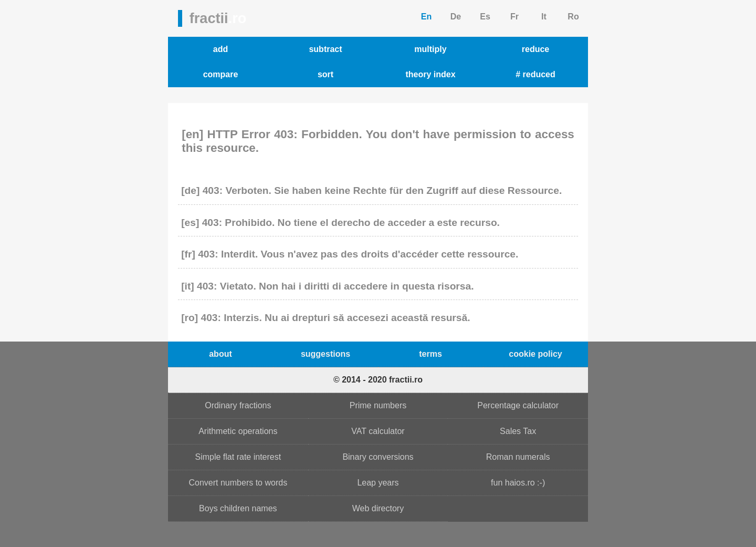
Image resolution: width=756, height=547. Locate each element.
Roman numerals (518, 457)
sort (325, 74)
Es (485, 17)
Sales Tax (518, 431)
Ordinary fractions (238, 405)
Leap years (378, 483)
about (220, 354)
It (544, 17)
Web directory (378, 508)
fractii (218, 18)
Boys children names (238, 508)
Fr (514, 17)
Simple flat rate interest (238, 457)
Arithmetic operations (238, 431)
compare (221, 74)
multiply (430, 49)
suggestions (325, 354)
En (426, 17)
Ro (573, 17)
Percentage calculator (518, 405)
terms (430, 354)
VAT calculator (378, 431)
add (220, 49)
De (456, 17)
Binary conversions (378, 457)
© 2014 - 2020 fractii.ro (378, 380)
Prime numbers (378, 405)
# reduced (535, 74)
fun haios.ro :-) (518, 483)
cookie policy (535, 354)
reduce (535, 49)
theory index (430, 74)
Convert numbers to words (238, 483)
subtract (325, 49)
